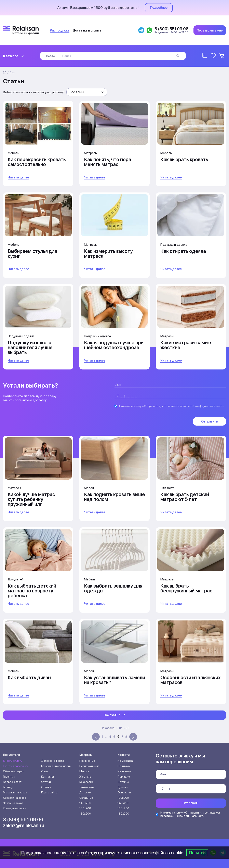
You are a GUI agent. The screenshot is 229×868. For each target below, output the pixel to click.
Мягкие (84, 771)
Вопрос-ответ (12, 782)
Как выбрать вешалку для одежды (113, 588)
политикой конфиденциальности (202, 406)
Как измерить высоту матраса (108, 254)
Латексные (87, 787)
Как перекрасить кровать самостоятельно (37, 162)
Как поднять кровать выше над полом (114, 497)
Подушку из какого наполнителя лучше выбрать (30, 347)
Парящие (124, 777)
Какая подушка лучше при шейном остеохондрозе (114, 345)
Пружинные (87, 761)
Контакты (48, 777)
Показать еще (114, 715)
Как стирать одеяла (183, 251)
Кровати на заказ (15, 798)
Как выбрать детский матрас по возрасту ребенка (32, 591)
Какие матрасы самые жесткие (186, 345)
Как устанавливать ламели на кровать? (114, 680)
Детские (85, 792)
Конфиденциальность (56, 766)
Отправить (210, 421)
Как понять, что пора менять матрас (108, 162)
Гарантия (9, 777)
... (106, 737)
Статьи (46, 782)
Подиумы (124, 766)
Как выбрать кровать (184, 159)
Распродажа (60, 30)
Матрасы (86, 755)
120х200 (123, 798)
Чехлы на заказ (13, 803)
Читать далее (18, 177)
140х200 (85, 803)
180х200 (85, 814)
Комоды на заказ (14, 808)
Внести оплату (13, 761)
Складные (86, 798)
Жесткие (85, 777)
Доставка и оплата (87, 30)
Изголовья (124, 771)
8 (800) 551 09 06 (23, 820)
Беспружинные (89, 766)
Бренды (8, 787)
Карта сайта (49, 792)
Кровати (124, 755)
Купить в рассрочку (16, 766)
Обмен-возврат (14, 771)
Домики (123, 787)
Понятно (197, 853)
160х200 (85, 808)
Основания (125, 792)
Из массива (125, 761)
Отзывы (46, 787)
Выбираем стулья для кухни (32, 254)
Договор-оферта (53, 761)
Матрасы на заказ (15, 792)
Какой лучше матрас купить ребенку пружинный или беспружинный (31, 502)
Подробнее (159, 8)
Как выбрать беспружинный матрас (186, 588)
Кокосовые (86, 782)
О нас (45, 771)
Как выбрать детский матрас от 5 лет (185, 497)
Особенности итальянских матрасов (190, 680)
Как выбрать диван (29, 677)
